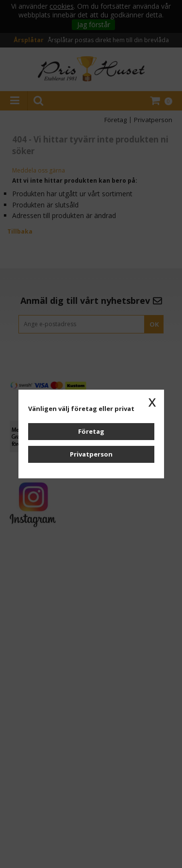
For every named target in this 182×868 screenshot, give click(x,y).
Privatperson (91, 454)
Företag (91, 431)
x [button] (152, 401)
